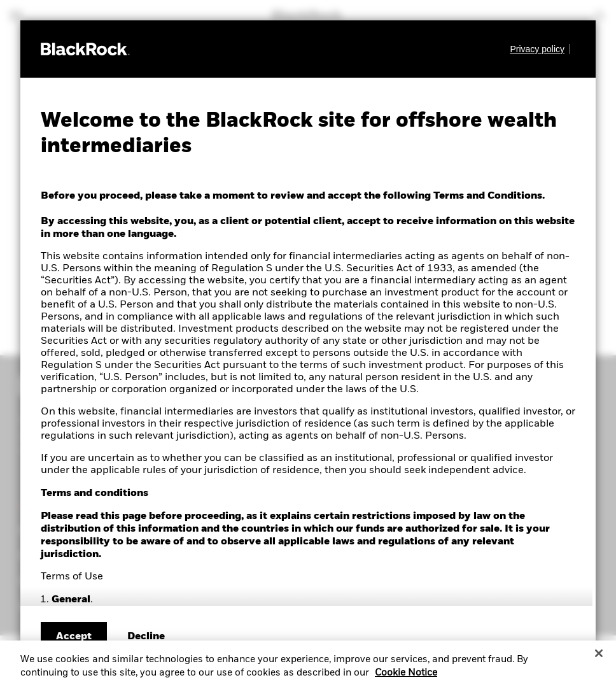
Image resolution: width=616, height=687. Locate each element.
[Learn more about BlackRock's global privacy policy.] (540, 49)
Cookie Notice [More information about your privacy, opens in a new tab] (406, 679)
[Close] (599, 660)
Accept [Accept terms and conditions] (74, 637)
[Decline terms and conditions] (146, 637)
